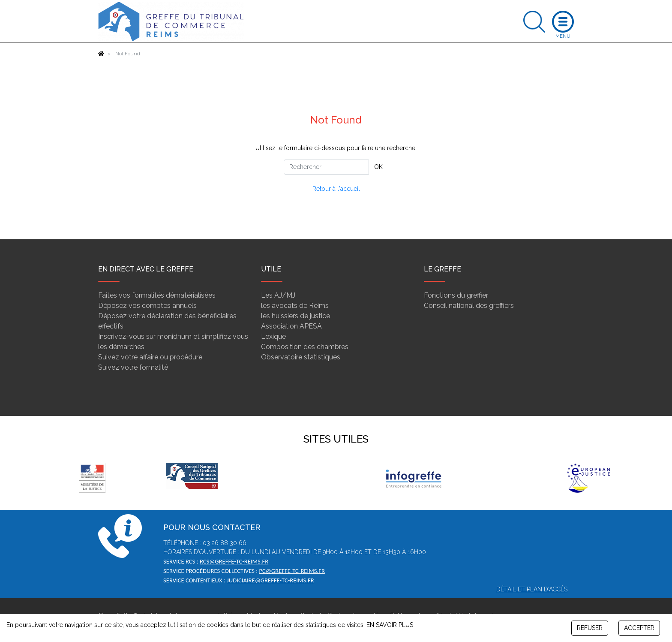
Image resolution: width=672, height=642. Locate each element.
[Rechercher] (326, 167)
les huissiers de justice (295, 316)
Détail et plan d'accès (532, 589)
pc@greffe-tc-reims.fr (292, 571)
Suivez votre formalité (133, 367)
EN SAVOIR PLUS (390, 625)
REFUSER (590, 628)
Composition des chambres (305, 347)
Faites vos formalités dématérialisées (157, 295)
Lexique (273, 336)
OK (378, 167)
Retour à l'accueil (336, 189)
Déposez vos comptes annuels (147, 306)
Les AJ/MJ (278, 295)
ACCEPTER (639, 628)
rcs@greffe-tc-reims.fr (234, 561)
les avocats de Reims (295, 306)
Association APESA (291, 326)
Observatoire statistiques (301, 357)
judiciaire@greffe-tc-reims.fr (270, 580)
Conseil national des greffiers (469, 306)
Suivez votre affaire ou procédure (150, 357)
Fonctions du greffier (456, 295)
